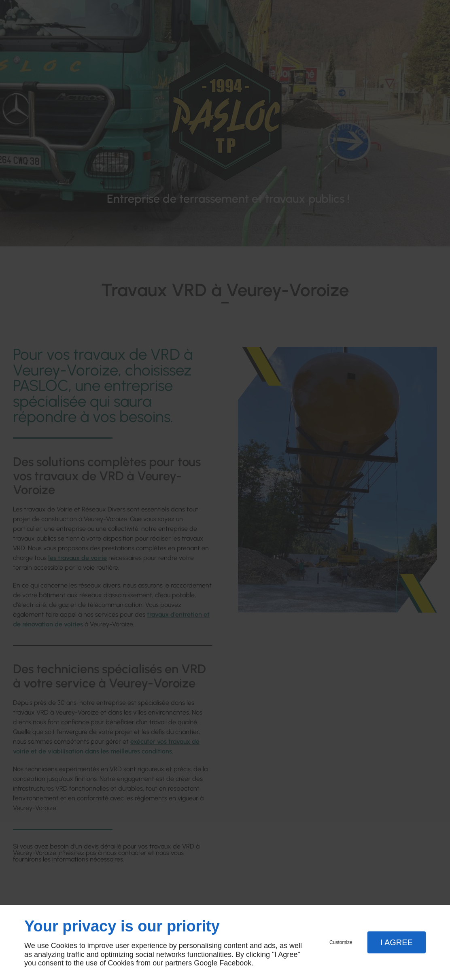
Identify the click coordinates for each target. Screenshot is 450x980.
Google (206, 963)
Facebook (235, 963)
